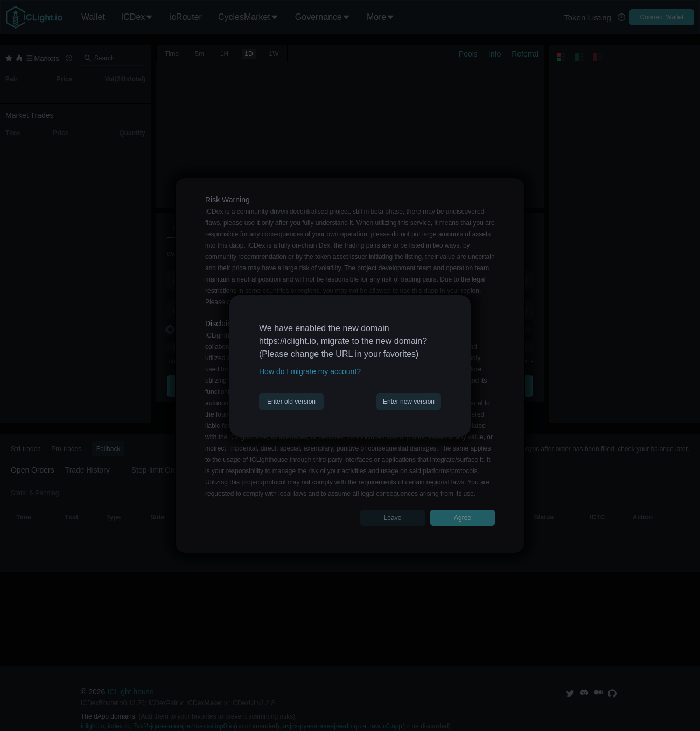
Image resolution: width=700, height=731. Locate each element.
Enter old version (291, 402)
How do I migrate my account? (310, 371)
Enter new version (409, 402)
